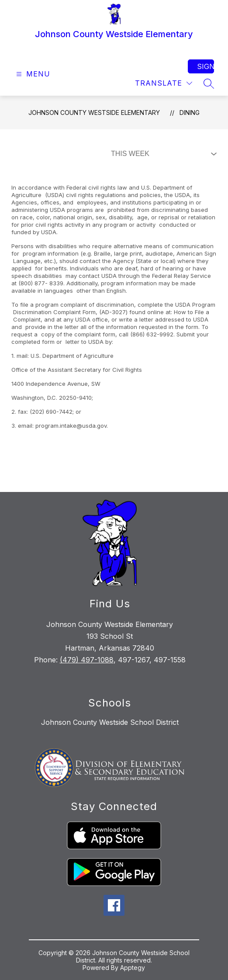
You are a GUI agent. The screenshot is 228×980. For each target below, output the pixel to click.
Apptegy (133, 968)
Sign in (206, 66)
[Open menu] (32, 74)
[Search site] (209, 83)
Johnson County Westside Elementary (94, 113)
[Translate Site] (164, 83)
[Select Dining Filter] (162, 154)
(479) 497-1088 (87, 660)
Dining (190, 113)
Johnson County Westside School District (110, 722)
